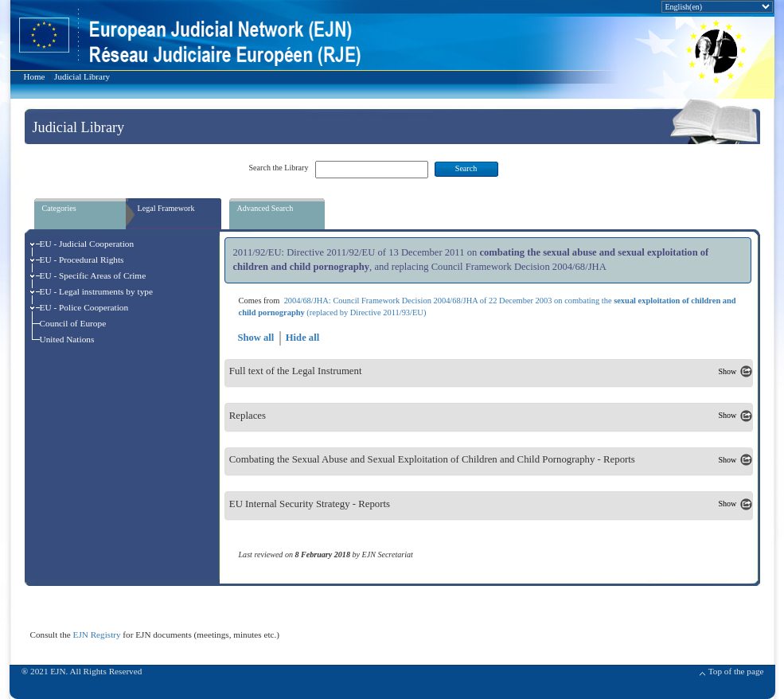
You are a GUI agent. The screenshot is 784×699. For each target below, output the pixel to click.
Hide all (302, 338)
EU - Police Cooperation (84, 307)
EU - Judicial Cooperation (87, 244)
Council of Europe (73, 323)
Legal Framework (166, 208)
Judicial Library (82, 76)
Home (35, 76)
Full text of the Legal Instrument (296, 372)
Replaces (248, 416)
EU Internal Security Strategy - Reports (310, 504)
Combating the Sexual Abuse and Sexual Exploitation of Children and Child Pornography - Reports (432, 460)
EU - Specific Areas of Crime (93, 275)
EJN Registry (97, 635)
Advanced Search (265, 208)
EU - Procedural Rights (82, 260)
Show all (255, 338)
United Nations (67, 339)
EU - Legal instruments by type (97, 291)
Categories (59, 208)
